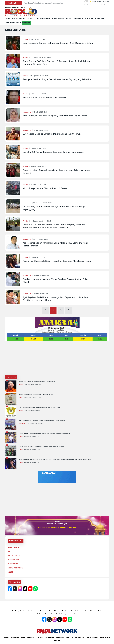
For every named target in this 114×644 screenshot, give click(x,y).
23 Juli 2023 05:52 (38, 257)
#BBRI (10, 572)
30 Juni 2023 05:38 (41, 276)
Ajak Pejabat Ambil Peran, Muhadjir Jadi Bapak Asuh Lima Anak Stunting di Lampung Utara (56, 299)
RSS (76, 614)
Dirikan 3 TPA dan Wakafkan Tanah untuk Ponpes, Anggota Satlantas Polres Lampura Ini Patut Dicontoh (54, 226)
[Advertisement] (57, 359)
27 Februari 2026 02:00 (32, 397)
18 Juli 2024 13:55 (40, 112)
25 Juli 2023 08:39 (41, 239)
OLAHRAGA (79, 19)
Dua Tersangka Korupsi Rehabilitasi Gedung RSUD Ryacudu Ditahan (58, 43)
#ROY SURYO (13, 564)
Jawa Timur (105, 637)
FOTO (18, 23)
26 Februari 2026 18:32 (33, 410)
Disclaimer (32, 611)
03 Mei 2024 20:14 (38, 167)
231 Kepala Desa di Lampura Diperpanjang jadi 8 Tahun (52, 134)
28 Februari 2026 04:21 (32, 436)
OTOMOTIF (10, 23)
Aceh (6, 637)
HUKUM (61, 19)
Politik (21, 397)
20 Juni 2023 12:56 (41, 294)
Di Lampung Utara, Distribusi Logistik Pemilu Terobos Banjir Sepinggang (54, 208)
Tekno (25, 76)
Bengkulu (32, 637)
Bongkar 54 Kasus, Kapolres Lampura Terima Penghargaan (54, 152)
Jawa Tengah (92, 637)
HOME (8, 19)
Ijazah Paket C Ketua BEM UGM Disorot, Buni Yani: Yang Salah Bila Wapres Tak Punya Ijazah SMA (55, 459)
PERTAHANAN (90, 19)
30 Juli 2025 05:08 (38, 39)
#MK (10, 552)
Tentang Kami (18, 611)
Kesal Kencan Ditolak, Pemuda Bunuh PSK (45, 97)
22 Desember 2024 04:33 (41, 58)
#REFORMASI (13, 560)
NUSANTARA (45, 19)
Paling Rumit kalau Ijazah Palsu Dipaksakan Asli (36, 395)
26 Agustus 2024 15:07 (39, 76)
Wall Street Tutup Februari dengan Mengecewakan (44, 3)
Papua (57, 640)
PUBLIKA (69, 19)
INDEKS (15, 19)
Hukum (26, 39)
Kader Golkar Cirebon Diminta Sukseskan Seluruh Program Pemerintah (45, 434)
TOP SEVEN (11, 377)
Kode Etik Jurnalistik (93, 611)
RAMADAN (26, 23)
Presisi (25, 58)
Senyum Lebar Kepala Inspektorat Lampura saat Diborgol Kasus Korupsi (56, 172)
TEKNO (36, 19)
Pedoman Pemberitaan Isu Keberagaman (53, 614)
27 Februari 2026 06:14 (32, 462)
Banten (69, 637)
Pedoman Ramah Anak (72, 611)
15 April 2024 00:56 (38, 185)
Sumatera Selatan (46, 637)
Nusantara (27, 112)
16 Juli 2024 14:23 (40, 130)
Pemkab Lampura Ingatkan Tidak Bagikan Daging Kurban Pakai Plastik (55, 281)
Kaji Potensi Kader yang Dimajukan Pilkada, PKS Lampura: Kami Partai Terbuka (55, 244)
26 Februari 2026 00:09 (35, 423)
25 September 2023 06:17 (41, 221)
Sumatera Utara (18, 637)
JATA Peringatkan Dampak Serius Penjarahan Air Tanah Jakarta (42, 421)
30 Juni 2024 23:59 (38, 148)
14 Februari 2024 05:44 (43, 203)
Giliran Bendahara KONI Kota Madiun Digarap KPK (37, 382)
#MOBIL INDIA (14, 556)
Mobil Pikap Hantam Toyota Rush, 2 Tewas (45, 188)
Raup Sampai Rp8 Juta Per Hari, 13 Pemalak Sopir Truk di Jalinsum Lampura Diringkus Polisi (57, 63)
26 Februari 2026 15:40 (33, 384)
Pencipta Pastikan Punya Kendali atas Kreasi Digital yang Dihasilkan (58, 79)
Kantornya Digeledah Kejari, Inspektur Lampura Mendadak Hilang (57, 261)
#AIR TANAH (13, 547)
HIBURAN (101, 19)
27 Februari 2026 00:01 (32, 449)
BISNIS (29, 19)
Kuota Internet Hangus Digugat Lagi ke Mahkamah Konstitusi (41, 447)
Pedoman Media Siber (49, 611)
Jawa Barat (80, 637)
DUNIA (54, 19)
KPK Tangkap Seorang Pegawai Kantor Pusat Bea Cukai (39, 408)
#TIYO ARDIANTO (15, 568)
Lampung (60, 637)
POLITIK (22, 19)
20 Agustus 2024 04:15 (40, 94)
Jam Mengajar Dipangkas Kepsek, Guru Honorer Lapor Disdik (55, 116)
